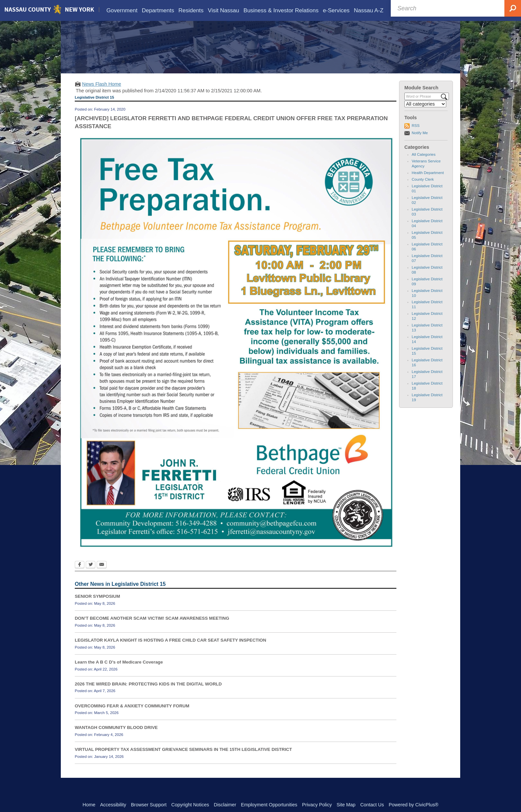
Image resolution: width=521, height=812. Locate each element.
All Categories (424, 164)
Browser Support (149, 805)
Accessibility (113, 805)
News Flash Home (102, 94)
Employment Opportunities (269, 805)
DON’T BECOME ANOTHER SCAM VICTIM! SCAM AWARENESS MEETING (152, 628)
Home (89, 805)
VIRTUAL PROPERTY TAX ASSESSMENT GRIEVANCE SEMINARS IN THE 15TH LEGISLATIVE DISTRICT (183, 759)
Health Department (428, 182)
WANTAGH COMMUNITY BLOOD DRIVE (116, 737)
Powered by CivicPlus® (414, 805)
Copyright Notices (190, 805)
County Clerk (423, 189)
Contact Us (372, 805)
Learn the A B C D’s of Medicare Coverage (119, 672)
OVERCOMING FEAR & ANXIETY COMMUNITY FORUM (132, 715)
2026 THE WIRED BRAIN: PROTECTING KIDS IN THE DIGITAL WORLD (148, 694)
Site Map (346, 805)
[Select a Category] (425, 114)
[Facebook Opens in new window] (80, 575)
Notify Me (420, 142)
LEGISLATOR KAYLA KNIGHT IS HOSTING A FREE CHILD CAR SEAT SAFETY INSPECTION (170, 650)
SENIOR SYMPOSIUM (97, 606)
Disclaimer (225, 805)
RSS (416, 135)
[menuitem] (122, 10)
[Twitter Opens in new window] (91, 575)
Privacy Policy (317, 805)
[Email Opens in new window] (102, 575)
